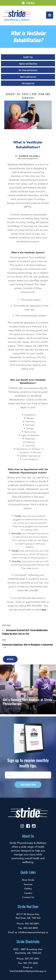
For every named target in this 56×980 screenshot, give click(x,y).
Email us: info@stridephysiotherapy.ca (28, 932)
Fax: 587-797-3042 (28, 963)
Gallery (28, 889)
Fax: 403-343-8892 (28, 928)
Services (28, 884)
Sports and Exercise (28, 77)
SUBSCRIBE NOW (28, 785)
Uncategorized (28, 83)
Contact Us (28, 897)
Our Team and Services (28, 70)
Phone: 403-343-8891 (28, 924)
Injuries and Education (28, 64)
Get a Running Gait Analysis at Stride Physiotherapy (28, 701)
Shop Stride (28, 880)
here (44, 610)
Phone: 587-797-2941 (28, 959)
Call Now (28, 3)
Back (10, 659)
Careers (28, 893)
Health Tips (28, 57)
